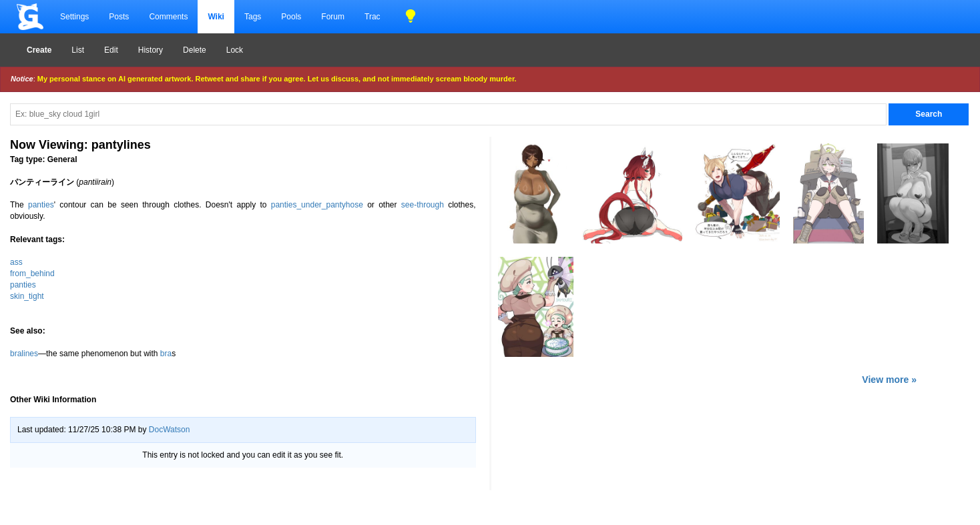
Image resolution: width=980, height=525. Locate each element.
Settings (74, 17)
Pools (291, 17)
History (151, 50)
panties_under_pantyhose (317, 205)
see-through (423, 205)
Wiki (216, 17)
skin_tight (27, 296)
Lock (235, 50)
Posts (119, 17)
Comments (168, 17)
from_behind (32, 274)
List (78, 50)
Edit (111, 50)
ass (16, 262)
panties (41, 205)
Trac (373, 17)
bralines (24, 354)
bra (166, 354)
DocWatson (170, 430)
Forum (333, 17)
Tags (253, 17)
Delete (195, 50)
